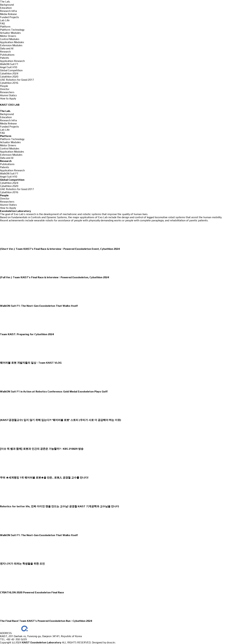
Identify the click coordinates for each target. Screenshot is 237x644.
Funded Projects (9, 17)
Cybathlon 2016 (9, 83)
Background (7, 5)
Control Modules (10, 39)
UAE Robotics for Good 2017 (17, 80)
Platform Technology (12, 30)
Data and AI (7, 48)
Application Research (12, 61)
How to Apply (8, 98)
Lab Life (5, 20)
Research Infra (8, 11)
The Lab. (5, 2)
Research (5, 52)
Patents (5, 58)
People (4, 86)
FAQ (2, 23)
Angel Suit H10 (9, 67)
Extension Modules (11, 45)
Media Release (8, 14)
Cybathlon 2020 (9, 77)
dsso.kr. (111, 642)
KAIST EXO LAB (10, 105)
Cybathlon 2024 (9, 73)
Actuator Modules (10, 33)
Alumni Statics (8, 95)
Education (6, 8)
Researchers (7, 92)
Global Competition (11, 70)
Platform (5, 27)
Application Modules (12, 42)
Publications (7, 55)
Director (5, 89)
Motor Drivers (8, 36)
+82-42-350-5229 (16, 639)
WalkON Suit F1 (9, 64)
